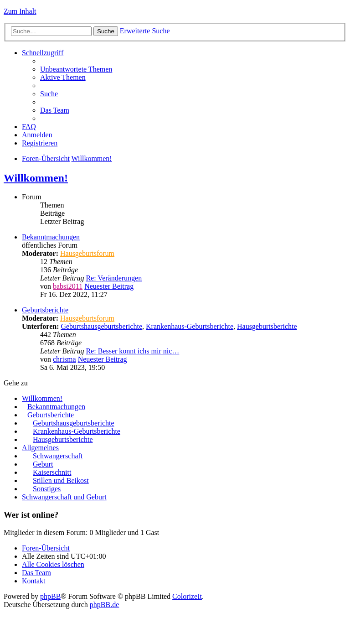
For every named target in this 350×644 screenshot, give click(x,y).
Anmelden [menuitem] (37, 135)
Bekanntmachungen (51, 237)
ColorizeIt (187, 596)
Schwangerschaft (58, 456)
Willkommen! (92, 158)
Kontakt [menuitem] (34, 581)
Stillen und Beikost (61, 480)
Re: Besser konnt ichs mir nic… (132, 351)
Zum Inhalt (20, 11)
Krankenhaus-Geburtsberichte (190, 326)
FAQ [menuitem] (29, 127)
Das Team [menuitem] (55, 110)
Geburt (43, 464)
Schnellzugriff (43, 53)
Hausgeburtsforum (87, 253)
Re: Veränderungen (114, 278)
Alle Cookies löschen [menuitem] (53, 564)
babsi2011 (68, 286)
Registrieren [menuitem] (40, 143)
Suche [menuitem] (49, 94)
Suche (106, 31)
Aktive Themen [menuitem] (63, 77)
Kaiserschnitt (52, 472)
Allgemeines (40, 448)
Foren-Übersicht (46, 158)
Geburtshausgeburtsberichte (101, 326)
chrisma (64, 359)
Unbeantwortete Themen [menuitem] (76, 69)
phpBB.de (104, 605)
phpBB (50, 596)
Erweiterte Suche (145, 31)
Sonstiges (47, 489)
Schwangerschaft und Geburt (64, 497)
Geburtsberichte (45, 310)
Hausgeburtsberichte (267, 326)
